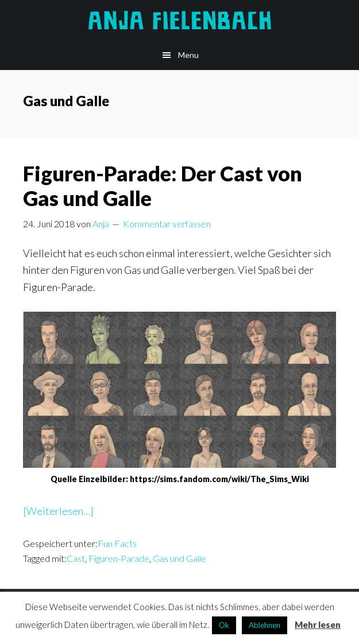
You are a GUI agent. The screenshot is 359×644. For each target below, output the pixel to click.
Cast (76, 558)
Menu (188, 55)
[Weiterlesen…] (58, 511)
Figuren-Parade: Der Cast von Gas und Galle (163, 186)
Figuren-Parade (119, 558)
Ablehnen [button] (265, 625)
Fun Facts (117, 543)
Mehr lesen (318, 624)
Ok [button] (224, 625)
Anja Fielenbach (179, 20)
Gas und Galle (179, 558)
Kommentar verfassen (167, 224)
